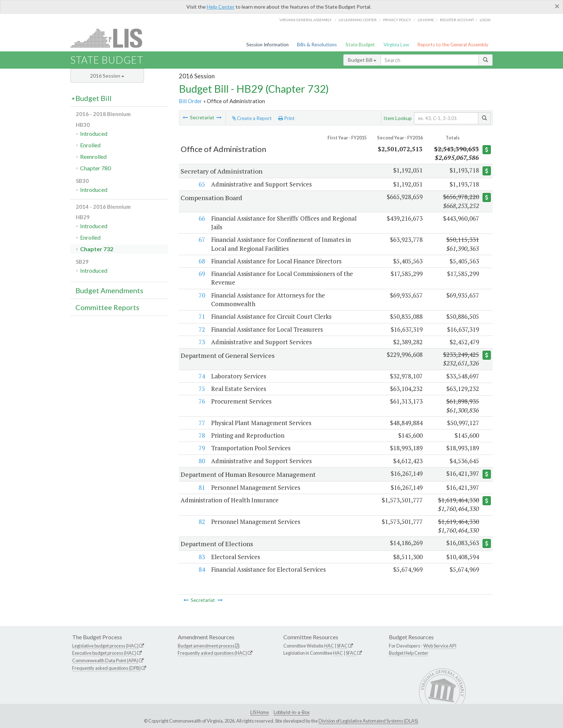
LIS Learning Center (358, 20)
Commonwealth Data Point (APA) (105, 660)
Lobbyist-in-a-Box (292, 712)
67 (201, 239)
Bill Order (190, 101)
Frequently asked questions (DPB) (106, 668)
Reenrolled (93, 156)
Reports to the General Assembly (453, 45)
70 (201, 295)
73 (201, 342)
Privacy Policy (397, 20)
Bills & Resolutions (317, 45)
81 (201, 487)
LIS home (426, 20)
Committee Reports (107, 307)
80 (201, 461)
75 (201, 389)
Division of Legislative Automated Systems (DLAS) (368, 721)
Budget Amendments (109, 290)
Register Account (457, 20)
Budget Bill (362, 60)
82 (201, 522)
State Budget (360, 45)
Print (287, 118)
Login (485, 20)
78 (201, 435)
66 (201, 218)
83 (201, 557)
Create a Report (252, 118)
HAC (329, 646)
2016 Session (107, 76)
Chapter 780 (96, 168)
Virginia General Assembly (306, 20)
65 (201, 184)
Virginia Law (396, 45)
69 (201, 274)
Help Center (221, 7)
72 (201, 329)
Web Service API (440, 646)
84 (201, 569)
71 (201, 316)
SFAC (342, 646)
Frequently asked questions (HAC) (212, 653)
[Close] (557, 6)
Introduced (94, 133)
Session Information (267, 45)
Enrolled (90, 145)
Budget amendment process (206, 646)
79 (201, 448)
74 (201, 376)
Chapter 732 (97, 249)
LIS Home (260, 712)
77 (201, 423)
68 (201, 261)
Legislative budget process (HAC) (105, 646)
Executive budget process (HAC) (104, 653)
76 (201, 401)
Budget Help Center (409, 653)
